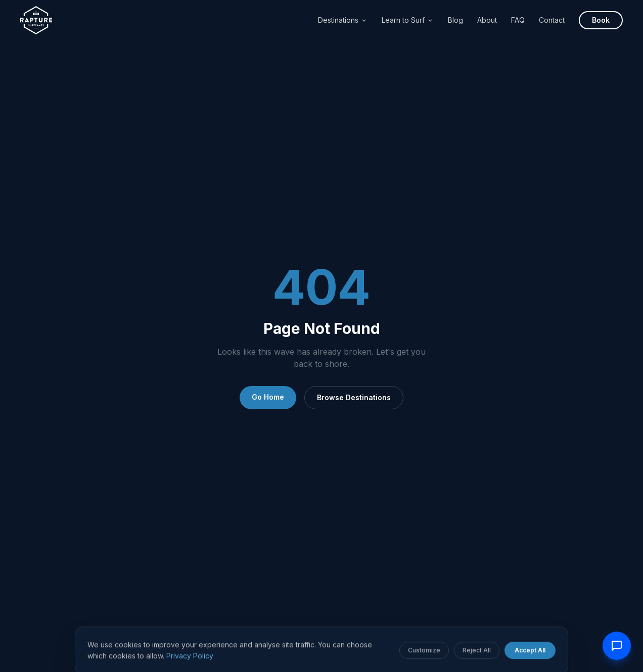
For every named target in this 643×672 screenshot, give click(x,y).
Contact (552, 20)
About (487, 20)
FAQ (518, 20)
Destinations (343, 20)
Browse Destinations (354, 397)
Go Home (268, 397)
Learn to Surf (408, 20)
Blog (455, 20)
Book (601, 20)
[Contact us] (617, 646)
